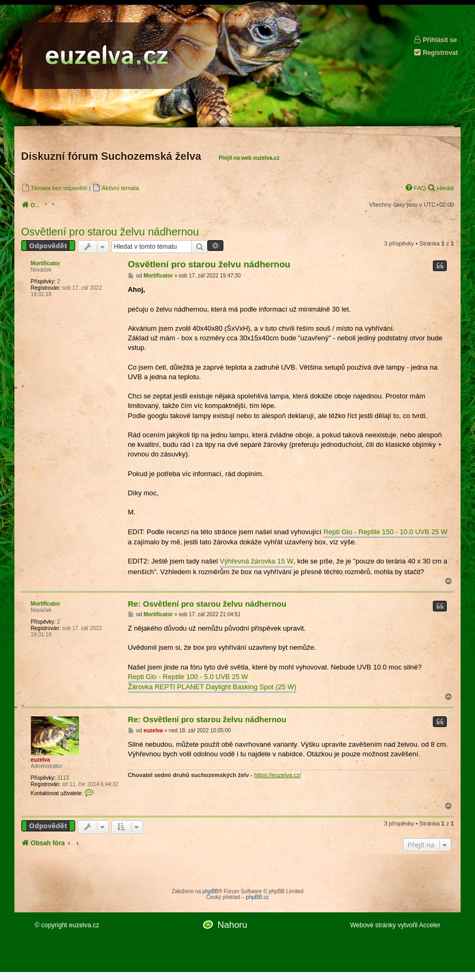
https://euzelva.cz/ (278, 775)
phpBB (211, 891)
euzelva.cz (84, 925)
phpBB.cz (257, 897)
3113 (63, 778)
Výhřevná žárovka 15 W (256, 561)
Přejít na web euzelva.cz (249, 158)
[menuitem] (54, 188)
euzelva (41, 760)
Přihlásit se (435, 40)
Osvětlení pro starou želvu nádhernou (110, 232)
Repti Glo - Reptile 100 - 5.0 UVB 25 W (188, 677)
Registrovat (436, 52)
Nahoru (232, 925)
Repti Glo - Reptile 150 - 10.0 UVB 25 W (386, 532)
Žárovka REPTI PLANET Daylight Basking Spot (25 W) (212, 687)
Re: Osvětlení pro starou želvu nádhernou (207, 604)
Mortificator (46, 263)
